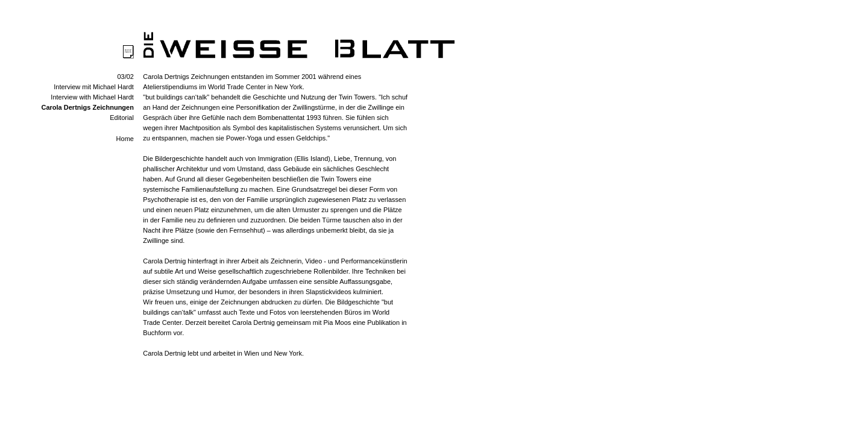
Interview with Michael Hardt (92, 97)
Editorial (122, 118)
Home (125, 139)
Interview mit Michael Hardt (94, 87)
